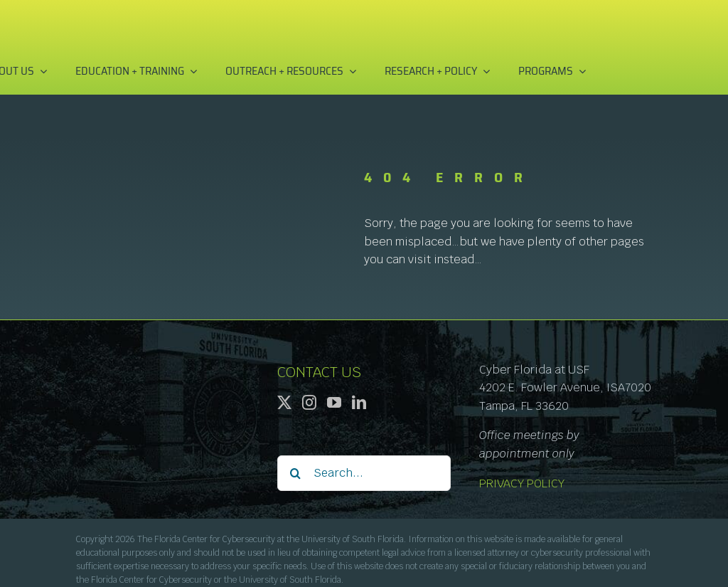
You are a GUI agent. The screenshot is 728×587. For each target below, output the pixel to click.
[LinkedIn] (359, 403)
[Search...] (364, 473)
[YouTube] (334, 403)
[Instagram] (309, 403)
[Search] (295, 473)
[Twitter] (284, 403)
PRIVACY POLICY (522, 483)
